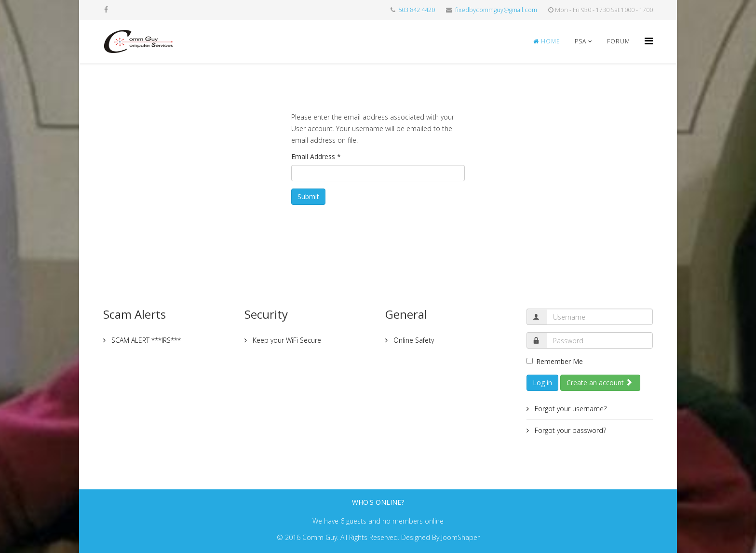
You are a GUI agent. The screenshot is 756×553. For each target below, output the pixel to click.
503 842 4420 (417, 10)
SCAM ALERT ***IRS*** (145, 340)
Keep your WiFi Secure (286, 340)
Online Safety (413, 340)
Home (547, 41)
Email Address (316, 156)
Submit (308, 196)
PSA (580, 41)
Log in (542, 383)
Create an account (600, 383)
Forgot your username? (570, 409)
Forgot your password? (569, 430)
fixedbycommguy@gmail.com (496, 10)
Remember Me (555, 361)
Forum (619, 41)
